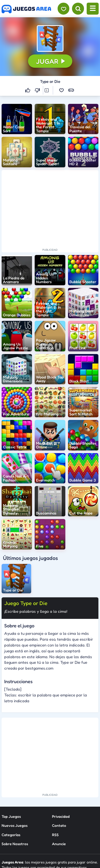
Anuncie (59, 799)
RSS (55, 790)
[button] (50, 39)
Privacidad (61, 771)
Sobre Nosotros (15, 799)
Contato (59, 780)
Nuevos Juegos (15, 780)
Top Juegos (11, 771)
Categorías (11, 790)
